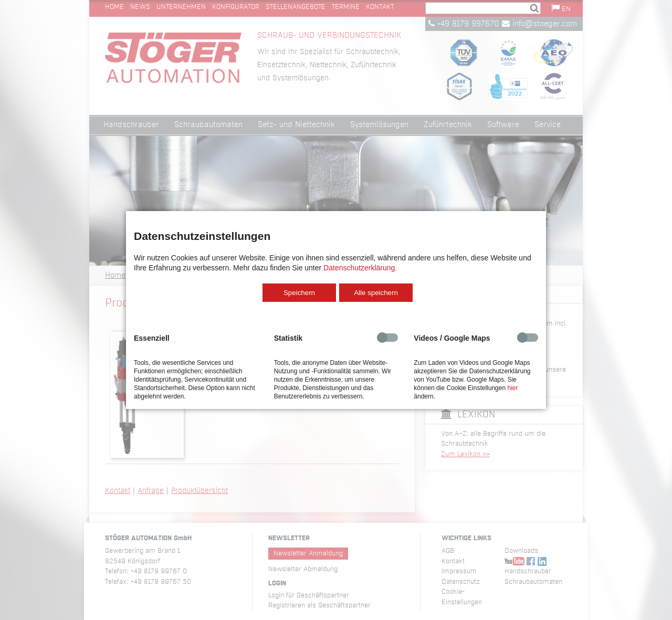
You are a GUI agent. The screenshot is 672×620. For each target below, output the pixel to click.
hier (512, 388)
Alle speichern (376, 293)
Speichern (299, 293)
